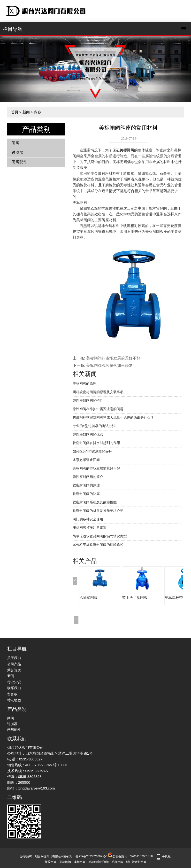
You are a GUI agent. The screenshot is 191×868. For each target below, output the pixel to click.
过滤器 (17, 152)
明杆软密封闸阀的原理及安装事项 (98, 392)
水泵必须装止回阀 (86, 460)
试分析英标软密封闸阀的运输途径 (98, 545)
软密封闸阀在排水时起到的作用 (96, 443)
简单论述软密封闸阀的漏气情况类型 (100, 536)
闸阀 (15, 143)
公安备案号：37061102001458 (130, 856)
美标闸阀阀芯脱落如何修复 (109, 365)
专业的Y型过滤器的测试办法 (94, 426)
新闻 (26, 112)
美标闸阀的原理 (84, 383)
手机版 (166, 856)
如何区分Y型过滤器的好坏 (92, 451)
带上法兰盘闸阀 (135, 598)
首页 (15, 112)
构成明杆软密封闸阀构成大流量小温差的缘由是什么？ (113, 417)
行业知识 (14, 682)
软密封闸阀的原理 (86, 485)
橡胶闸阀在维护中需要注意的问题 (98, 409)
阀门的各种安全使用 (88, 519)
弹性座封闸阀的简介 (88, 477)
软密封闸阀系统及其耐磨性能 (95, 502)
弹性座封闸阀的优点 (88, 434)
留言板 (12, 694)
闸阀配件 (19, 162)
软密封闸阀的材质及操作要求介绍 (98, 511)
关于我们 (14, 658)
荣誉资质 (14, 670)
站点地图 (14, 700)
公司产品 (14, 664)
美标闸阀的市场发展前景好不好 (113, 358)
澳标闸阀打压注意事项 (90, 528)
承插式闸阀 (88, 598)
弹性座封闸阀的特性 (88, 400)
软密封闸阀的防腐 (86, 494)
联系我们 (14, 688)
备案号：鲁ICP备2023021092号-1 (86, 856)
